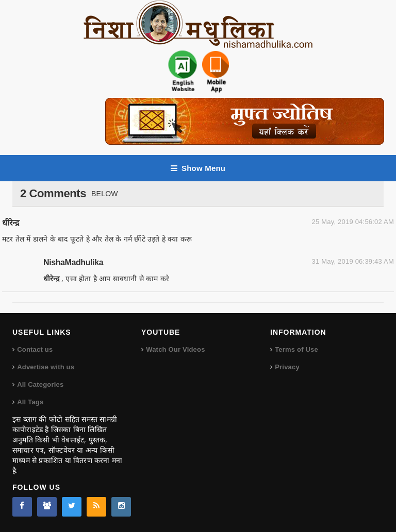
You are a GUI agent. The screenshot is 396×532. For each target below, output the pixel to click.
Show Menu (198, 168)
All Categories (40, 384)
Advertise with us (46, 367)
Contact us (35, 349)
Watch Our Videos (175, 349)
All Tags (30, 402)
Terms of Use (296, 349)
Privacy (287, 367)
